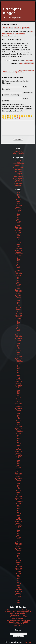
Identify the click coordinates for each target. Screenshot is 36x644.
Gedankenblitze (18, 164)
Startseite (18, 151)
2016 (18, 401)
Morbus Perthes (29, 62)
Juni (19, 214)
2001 (18, 603)
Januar (19, 201)
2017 (18, 378)
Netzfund (18, 170)
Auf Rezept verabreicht (18, 617)
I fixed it (18, 185)
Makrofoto (18, 180)
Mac (18, 162)
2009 (18, 565)
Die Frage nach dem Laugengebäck (18, 612)
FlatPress (18, 171)
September (19, 209)
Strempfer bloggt (12, 11)
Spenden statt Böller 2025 (18, 622)
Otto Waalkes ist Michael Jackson (18, 620)
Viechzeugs (18, 184)
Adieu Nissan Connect (18, 613)
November (19, 229)
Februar (19, 199)
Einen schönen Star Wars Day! (18, 610)
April (19, 196)
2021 (18, 288)
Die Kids (18, 165)
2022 (18, 270)
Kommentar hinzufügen (27, 63)
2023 (18, 247)
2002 (18, 601)
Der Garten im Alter (18, 615)
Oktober (19, 207)
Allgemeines (30, 61)
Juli (19, 212)
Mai (19, 194)
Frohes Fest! (18, 626)
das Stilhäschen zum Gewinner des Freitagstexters (17, 34)
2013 (18, 471)
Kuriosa (18, 160)
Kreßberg (18, 173)
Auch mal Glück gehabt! (16, 28)
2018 (18, 355)
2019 (18, 333)
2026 (18, 193)
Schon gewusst (18, 178)
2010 (18, 541)
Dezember (19, 205)
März (19, 198)
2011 (18, 518)
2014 (18, 448)
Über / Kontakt (18, 153)
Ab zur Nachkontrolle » (26, 70)
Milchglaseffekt (18, 624)
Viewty (18, 175)
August (19, 211)
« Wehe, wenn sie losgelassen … (13, 72)
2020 (18, 312)
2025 (18, 204)
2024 (18, 225)
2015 (18, 425)
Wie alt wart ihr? (18, 619)
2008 (18, 588)
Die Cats (18, 182)
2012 (18, 495)
